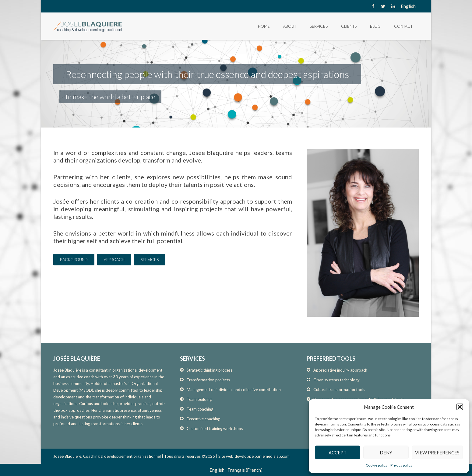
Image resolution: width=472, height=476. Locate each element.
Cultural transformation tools (339, 390)
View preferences (437, 453)
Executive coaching (203, 419)
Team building (199, 399)
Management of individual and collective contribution (234, 390)
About (290, 26)
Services (319, 26)
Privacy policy (401, 465)
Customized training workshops (215, 429)
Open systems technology (336, 380)
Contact (403, 26)
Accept (338, 453)
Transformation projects (208, 380)
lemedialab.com (276, 456)
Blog (375, 26)
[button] (460, 407)
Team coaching (200, 409)
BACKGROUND (74, 260)
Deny (386, 453)
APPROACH (114, 260)
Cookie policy (377, 465)
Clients (349, 26)
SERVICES (150, 260)
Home (264, 26)
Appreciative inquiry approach (340, 370)
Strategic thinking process (210, 370)
